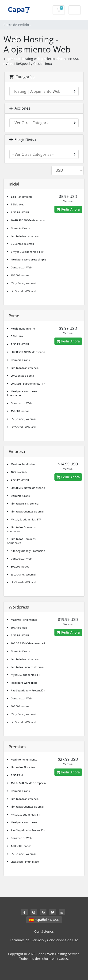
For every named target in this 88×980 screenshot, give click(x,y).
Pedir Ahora (68, 209)
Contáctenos (44, 931)
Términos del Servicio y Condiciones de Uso (44, 940)
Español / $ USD (44, 920)
